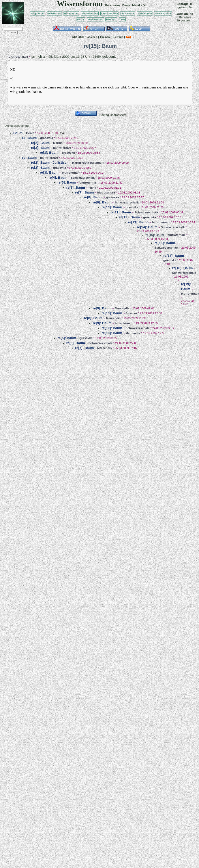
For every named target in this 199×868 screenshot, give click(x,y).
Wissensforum (163, 13)
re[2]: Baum (40, 143)
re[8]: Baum (93, 197)
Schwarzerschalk (83, 178)
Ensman (131, 313)
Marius (58, 143)
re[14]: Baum (147, 227)
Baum (18, 133)
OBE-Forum (128, 13)
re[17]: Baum (174, 256)
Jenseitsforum (90, 13)
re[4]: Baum (58, 177)
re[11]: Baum (121, 212)
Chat (122, 19)
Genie (30, 133)
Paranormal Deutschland (123, 5)
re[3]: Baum (49, 152)
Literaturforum (109, 13)
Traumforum (145, 13)
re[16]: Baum (165, 243)
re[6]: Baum (76, 187)
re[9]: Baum (102, 202)
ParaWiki (111, 19)
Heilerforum (54, 13)
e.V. (143, 5)
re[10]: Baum (112, 207)
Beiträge (118, 37)
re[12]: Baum (129, 217)
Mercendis (122, 308)
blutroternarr (18, 57)
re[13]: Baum (138, 222)
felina (92, 188)
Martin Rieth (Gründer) (88, 163)
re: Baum (29, 138)
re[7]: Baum (84, 192)
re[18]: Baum (182, 268)
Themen (105, 37)
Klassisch (91, 37)
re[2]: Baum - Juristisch (50, 162)
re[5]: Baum (67, 182)
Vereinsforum (95, 19)
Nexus (81, 19)
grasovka (47, 138)
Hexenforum (71, 13)
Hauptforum (37, 13)
